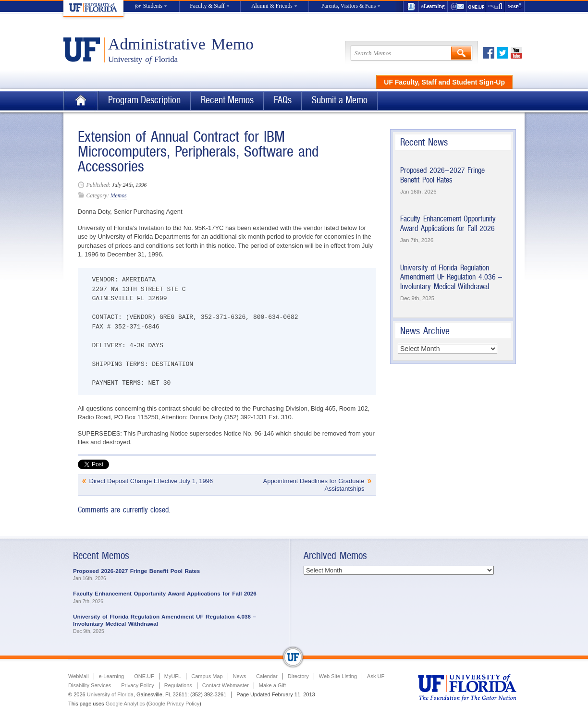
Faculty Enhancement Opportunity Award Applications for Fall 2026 (448, 224)
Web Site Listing (338, 676)
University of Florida (110, 694)
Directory (298, 676)
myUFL (496, 6)
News (240, 676)
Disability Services (90, 685)
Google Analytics (125, 704)
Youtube (516, 53)
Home (81, 101)
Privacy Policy (137, 685)
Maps (515, 6)
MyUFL (173, 676)
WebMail (457, 6)
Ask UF (376, 676)
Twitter (502, 53)
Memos (119, 196)
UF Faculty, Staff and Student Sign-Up (444, 82)
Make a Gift (272, 685)
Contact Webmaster (226, 685)
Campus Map (207, 676)
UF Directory (411, 6)
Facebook (489, 53)
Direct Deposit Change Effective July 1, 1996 (151, 481)
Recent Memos (227, 100)
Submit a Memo (340, 100)
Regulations (178, 685)
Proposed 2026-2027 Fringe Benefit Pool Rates (442, 175)
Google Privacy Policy (174, 704)
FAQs (283, 100)
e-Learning (433, 6)
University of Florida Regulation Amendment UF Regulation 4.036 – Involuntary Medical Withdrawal (451, 277)
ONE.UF (477, 6)
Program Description (144, 100)
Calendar (267, 676)
